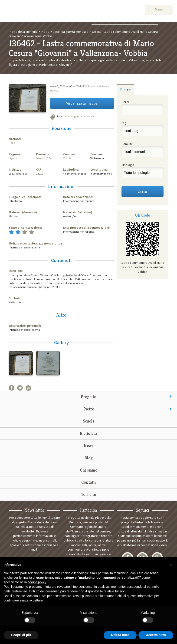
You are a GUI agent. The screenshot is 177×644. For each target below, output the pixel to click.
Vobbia (67, 158)
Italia (12, 143)
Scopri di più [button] (21, 635)
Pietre (89, 409)
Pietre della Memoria (39, 11)
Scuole (89, 421)
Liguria (13, 158)
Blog (89, 458)
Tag (124, 123)
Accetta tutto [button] (156, 635)
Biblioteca (88, 433)
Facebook (12, 388)
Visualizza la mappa (82, 103)
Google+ (28, 388)
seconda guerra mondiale (79, 116)
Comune (127, 144)
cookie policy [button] (37, 582)
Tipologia (128, 165)
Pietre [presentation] (125, 90)
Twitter (20, 388)
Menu (159, 9)
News (89, 445)
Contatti (88, 482)
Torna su (89, 494)
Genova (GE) (43, 158)
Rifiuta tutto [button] (120, 635)
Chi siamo (89, 470)
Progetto (88, 397)
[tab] (125, 89)
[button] (171, 565)
